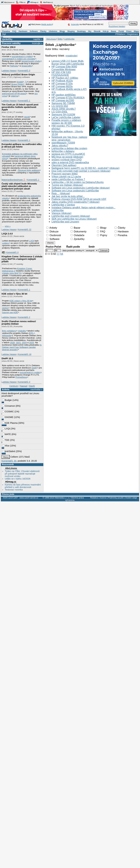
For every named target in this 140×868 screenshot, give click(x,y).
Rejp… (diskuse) (61, 193)
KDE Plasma (10, 423)
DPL (32, 333)
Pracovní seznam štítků (65, 174)
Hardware (23, 31)
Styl (4, 34)
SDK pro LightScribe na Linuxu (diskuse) (74, 219)
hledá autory (47, 24)
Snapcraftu (27, 66)
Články (43, 31)
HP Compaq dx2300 (63, 100)
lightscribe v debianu (63, 151)
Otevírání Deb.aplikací (64, 165)
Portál (121, 31)
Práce (129, 31)
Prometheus (21, 377)
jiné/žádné (9, 451)
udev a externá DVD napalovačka (70, 162)
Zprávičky (7, 39)
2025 (32, 343)
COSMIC (8, 412)
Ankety (52, 228)
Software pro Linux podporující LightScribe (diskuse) (81, 188)
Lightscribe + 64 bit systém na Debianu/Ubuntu (78, 182)
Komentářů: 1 (24, 101)
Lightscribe (58, 210)
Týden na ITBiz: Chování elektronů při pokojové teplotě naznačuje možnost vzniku (22, 474)
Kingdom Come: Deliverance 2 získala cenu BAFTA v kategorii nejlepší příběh (22, 259)
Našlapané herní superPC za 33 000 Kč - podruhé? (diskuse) (85, 168)
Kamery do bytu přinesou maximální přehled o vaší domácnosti (23, 486)
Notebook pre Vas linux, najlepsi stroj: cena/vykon (69, 139)
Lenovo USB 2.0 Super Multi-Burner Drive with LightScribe (68, 62)
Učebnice (53, 31)
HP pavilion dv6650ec (64, 95)
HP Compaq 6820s (62, 86)
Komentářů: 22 (25, 229)
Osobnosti (54, 235)
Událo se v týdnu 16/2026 (17, 479)
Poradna (6, 31)
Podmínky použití (116, 498)
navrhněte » (36, 389)
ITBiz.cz (21, 2)
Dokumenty (79, 232)
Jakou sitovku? (60, 146)
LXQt (32, 241)
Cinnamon (9, 406)
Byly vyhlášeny (9, 331)
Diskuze (52, 232)
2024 (24, 343)
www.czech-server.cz (29, 498)
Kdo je (106, 31)
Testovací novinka (14, 490)
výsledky (22, 331)
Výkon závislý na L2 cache (66, 177)
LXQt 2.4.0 (7, 234)
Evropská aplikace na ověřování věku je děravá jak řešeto (22, 145)
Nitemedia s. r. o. (62, 498)
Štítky (60, 39)
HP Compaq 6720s (62, 84)
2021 (18, 343)
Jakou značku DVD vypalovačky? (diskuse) (75, 202)
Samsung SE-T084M (63, 103)
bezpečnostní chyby (31, 61)
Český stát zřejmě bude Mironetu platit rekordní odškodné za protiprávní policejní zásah (19, 186)
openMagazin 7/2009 (63, 143)
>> (58, 254)
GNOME (8, 417)
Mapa (136, 31)
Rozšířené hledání (117, 26)
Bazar (114, 31)
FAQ (14, 31)
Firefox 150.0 (8, 47)
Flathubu (14, 66)
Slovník (97, 31)
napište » (38, 39)
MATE (7, 434)
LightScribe (69, 39)
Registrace (133, 34)
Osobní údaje (131, 498)
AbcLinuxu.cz (8, 2)
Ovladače (78, 235)
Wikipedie (7, 336)
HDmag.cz (33, 2)
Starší (32, 386)
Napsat (24, 386)
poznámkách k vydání (22, 56)
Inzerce (103, 498)
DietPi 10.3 (7, 358)
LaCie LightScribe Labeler (66, 117)
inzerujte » (37, 43)
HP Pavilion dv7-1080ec (65, 78)
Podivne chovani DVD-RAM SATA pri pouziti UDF (79, 199)
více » (8, 226)
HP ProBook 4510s (62, 81)
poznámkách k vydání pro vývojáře (19, 59)
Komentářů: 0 (24, 71)
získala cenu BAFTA (12, 273)
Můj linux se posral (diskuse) (67, 157)
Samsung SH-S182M (63, 115)
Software (34, 31)
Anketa (6, 389)
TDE (6, 440)
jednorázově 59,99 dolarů (14, 94)
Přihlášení (120, 34)
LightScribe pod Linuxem (65, 222)
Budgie (7, 400)
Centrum (14, 386)
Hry (90, 31)
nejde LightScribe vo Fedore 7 (68, 179)
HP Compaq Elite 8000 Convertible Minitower (64, 68)
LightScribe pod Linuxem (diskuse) (71, 216)
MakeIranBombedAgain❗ (13, 180)
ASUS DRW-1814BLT (64, 109)
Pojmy (102, 235)
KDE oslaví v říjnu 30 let (14, 294)
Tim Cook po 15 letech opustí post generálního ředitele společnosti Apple (20, 107)
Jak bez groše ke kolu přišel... (68, 196)
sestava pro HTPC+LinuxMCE (68, 154)
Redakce (94, 498)
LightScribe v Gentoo (63, 205)
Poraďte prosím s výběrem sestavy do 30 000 (66, 122)
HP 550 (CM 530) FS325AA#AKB (61, 74)
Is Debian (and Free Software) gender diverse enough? (22, 347)
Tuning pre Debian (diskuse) (67, 185)
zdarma (15, 96)
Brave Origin (17, 84)
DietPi (34, 368)
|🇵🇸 (3, 252)
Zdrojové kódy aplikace (29, 170)
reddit (20, 82)
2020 (12, 343)
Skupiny (71, 31)
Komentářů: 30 (9, 461)
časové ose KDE (10, 312)
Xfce (6, 446)
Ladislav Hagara (9, 71)
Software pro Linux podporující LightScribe (75, 191)
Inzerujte (75, 24)
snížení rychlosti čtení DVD (67, 160)
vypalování (71, 56)
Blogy (62, 31)
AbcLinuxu (11, 468)
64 (62, 254)
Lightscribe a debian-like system (69, 148)
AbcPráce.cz (46, 2)
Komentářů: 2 (24, 317)
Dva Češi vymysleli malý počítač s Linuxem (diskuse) (81, 171)
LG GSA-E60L (59, 112)
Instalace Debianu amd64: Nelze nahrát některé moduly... (83, 208)
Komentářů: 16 (25, 354)
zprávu (5, 308)
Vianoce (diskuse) (61, 213)
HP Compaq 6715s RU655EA (68, 98)
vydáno (5, 243)
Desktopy (81, 31)
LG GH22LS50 (60, 106)
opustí (27, 117)
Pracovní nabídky (11, 43)
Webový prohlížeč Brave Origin (18, 75)
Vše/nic (50, 243)
